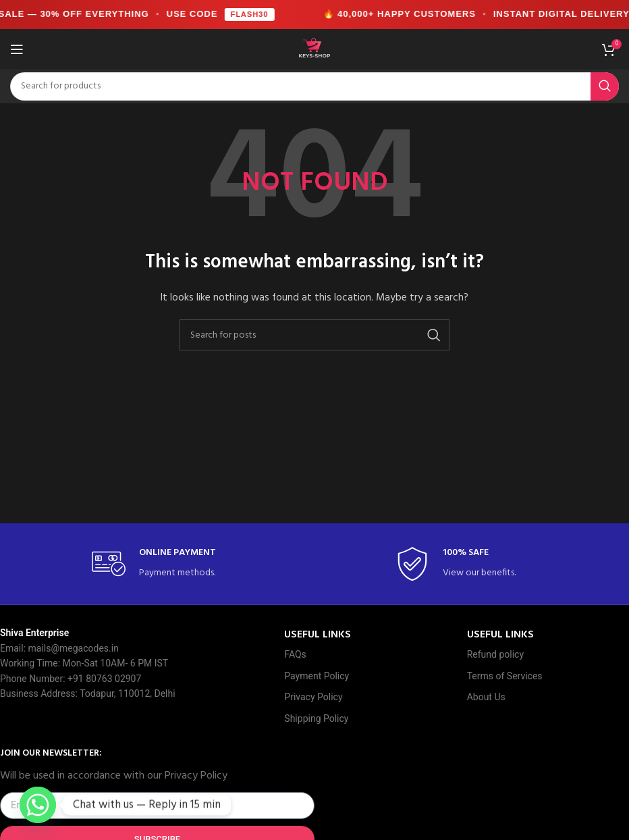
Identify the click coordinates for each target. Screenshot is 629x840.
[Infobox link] (163, 564)
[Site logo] (314, 49)
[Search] (314, 86)
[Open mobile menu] (17, 49)
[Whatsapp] (38, 805)
